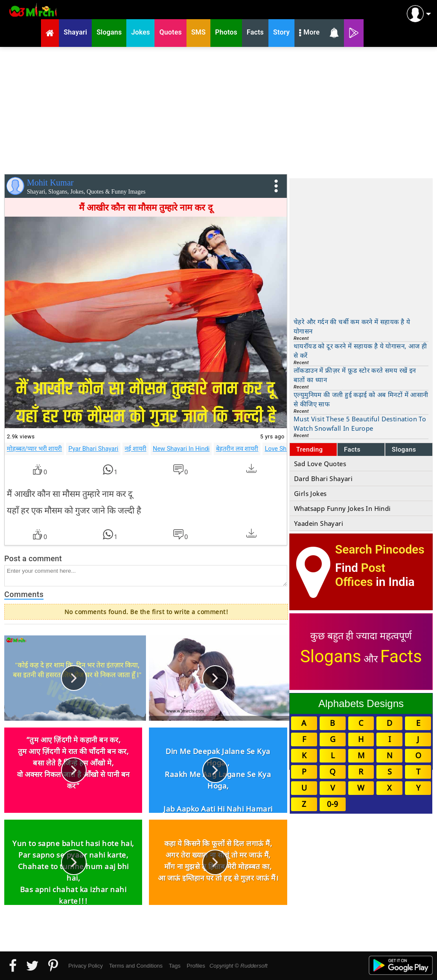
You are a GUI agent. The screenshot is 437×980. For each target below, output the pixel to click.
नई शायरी (135, 449)
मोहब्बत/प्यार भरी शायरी (34, 449)
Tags (175, 966)
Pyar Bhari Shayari (93, 449)
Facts (352, 449)
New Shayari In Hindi (181, 449)
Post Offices (360, 575)
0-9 (332, 804)
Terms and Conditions (136, 966)
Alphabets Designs (361, 703)
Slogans (404, 449)
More (309, 33)
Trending (310, 449)
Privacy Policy (86, 966)
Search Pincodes (380, 549)
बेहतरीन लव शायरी (237, 449)
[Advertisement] (218, 109)
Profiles (196, 966)
